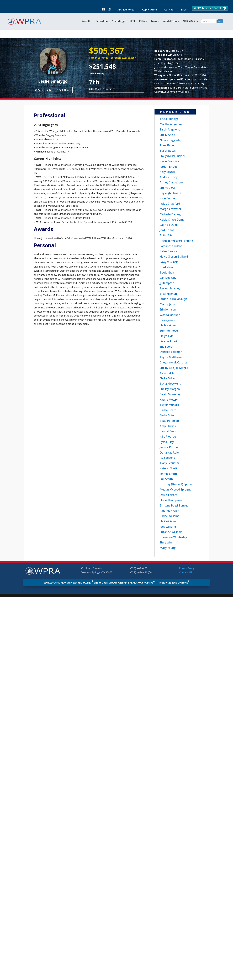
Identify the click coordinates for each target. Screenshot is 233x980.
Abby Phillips (168, 426)
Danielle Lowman (171, 352)
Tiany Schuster (169, 463)
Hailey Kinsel (168, 325)
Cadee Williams (170, 516)
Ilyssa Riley (167, 442)
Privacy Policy (187, 568)
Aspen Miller (168, 373)
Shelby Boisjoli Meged (174, 368)
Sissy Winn (167, 542)
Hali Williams (168, 521)
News (155, 21)
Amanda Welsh (169, 511)
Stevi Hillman (168, 294)
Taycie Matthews (171, 357)
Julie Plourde (168, 437)
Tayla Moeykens (170, 384)
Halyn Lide (167, 336)
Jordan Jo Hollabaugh (173, 299)
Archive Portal (125, 10)
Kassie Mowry (169, 400)
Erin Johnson (168, 309)
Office (143, 21)
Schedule (102, 21)
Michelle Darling (170, 214)
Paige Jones (167, 320)
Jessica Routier (169, 447)
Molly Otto (167, 415)
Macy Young (168, 548)
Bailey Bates (168, 151)
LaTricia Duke (169, 225)
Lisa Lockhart (168, 341)
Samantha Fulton (171, 246)
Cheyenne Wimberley (173, 537)
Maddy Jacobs (169, 304)
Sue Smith (166, 479)
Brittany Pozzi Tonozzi (174, 505)
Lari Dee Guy (168, 278)
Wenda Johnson (170, 315)
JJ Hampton (167, 283)
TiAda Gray (167, 273)
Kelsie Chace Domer (173, 220)
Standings (119, 21)
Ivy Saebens (167, 458)
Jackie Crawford (170, 204)
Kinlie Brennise (169, 161)
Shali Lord (166, 347)
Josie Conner (168, 198)
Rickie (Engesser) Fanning (176, 241)
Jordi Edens (167, 230)
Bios (182, 10)
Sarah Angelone (170, 129)
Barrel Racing (52, 90)
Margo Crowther (170, 209)
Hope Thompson (171, 500)
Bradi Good (167, 267)
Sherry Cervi (167, 188)
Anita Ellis (166, 235)
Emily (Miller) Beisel (172, 156)
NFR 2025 (191, 21)
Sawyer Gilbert (169, 262)
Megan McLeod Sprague (176, 489)
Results (87, 21)
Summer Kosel (169, 331)
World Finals (171, 21)
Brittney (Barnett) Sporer (176, 484)
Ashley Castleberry (172, 182)
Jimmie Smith (168, 474)
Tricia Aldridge (169, 119)
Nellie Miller (167, 378)
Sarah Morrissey (170, 394)
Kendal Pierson (169, 431)
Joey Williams (168, 527)
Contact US (186, 572)
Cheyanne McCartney (174, 362)
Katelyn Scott (168, 468)
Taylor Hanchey (170, 288)
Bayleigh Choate (170, 193)
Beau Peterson (169, 421)
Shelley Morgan (170, 389)
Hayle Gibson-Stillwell (174, 257)
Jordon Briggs (169, 167)
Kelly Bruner (168, 172)
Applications (148, 10)
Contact (168, 10)
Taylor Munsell (169, 405)
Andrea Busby (169, 177)
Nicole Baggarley (171, 140)
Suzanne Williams (171, 532)
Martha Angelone (171, 124)
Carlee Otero (168, 410)
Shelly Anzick (168, 135)
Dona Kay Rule (169, 453)
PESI (132, 21)
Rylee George (168, 251)
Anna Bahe (167, 145)
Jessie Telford (169, 495)
